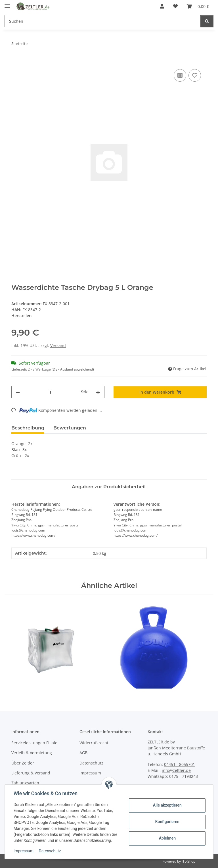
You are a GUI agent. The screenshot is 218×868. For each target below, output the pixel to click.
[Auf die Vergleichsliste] (180, 75)
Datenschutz (50, 851)
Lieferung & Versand (31, 773)
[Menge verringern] (18, 392)
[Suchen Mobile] (103, 21)
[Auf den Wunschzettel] (195, 75)
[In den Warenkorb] (16, 61)
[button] (162, 6)
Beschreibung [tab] (28, 428)
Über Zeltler (23, 763)
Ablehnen (167, 838)
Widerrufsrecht (94, 743)
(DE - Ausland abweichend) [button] (73, 369)
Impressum (24, 851)
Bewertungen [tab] (70, 428)
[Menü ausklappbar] (7, 4)
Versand (58, 345)
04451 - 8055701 (180, 764)
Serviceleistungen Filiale (34, 743)
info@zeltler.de (176, 770)
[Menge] (50, 392)
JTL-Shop (188, 861)
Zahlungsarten (25, 783)
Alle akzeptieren (167, 805)
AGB (83, 753)
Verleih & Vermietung (32, 753)
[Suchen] (207, 21)
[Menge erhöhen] (98, 392)
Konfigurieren (167, 822)
